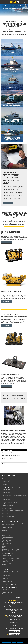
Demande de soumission (7, 515)
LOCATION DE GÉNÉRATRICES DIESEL (11, 574)
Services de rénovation (7, 540)
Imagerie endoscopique (7, 563)
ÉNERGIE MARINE (7, 509)
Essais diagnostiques (6, 565)
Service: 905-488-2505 (14, 632)
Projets (4, 483)
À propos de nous (6, 591)
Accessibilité (14, 642)
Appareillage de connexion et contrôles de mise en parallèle (14, 495)
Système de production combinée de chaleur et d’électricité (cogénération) (14, 497)
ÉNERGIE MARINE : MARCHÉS (10, 521)
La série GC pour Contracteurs (8, 491)
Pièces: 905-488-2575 (14, 630)
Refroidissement (5, 578)
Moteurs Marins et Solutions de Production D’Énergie (13, 511)
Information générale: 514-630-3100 (14, 615)
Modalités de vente (20, 642)
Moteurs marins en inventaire (8, 517)
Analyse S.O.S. (5, 557)
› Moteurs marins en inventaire (9, 461)
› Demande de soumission (8, 458)
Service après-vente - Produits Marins (10, 512)
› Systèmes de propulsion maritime (10, 453)
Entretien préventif (6, 536)
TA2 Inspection (5, 548)
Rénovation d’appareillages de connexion (10, 559)
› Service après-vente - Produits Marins (11, 456)
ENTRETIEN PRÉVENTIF (9, 554)
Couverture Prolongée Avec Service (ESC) (11, 549)
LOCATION (5, 569)
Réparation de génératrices (8, 537)
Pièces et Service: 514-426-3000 (14, 618)
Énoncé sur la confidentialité (7, 642)
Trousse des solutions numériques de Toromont (12, 551)
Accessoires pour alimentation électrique (10, 502)
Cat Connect (5, 545)
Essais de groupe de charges (8, 560)
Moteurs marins (5, 514)
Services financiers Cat (7, 543)
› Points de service (6, 464)
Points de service (6, 518)
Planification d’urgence (7, 580)
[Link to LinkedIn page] (5, 606)
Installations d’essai (6, 482)
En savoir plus (8, 203)
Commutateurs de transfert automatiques (10, 494)
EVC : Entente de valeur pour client (9, 566)
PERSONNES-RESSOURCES (10, 587)
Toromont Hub (5, 542)
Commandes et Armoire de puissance (10, 501)
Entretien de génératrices (7, 556)
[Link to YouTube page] (10, 606)
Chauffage (4, 577)
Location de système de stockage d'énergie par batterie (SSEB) (13, 572)
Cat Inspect (5, 546)
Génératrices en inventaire (8, 499)
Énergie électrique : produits (12, 488)
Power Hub (4, 485)
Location (4, 504)
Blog (3, 594)
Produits (4, 477)
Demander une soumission (8, 505)
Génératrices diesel (6, 489)
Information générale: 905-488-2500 (14, 629)
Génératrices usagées (7, 480)
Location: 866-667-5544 (14, 620)
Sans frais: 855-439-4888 (14, 617)
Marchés (4, 479)
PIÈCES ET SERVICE (8, 534)
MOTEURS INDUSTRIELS (9, 584)
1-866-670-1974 (14, 600)
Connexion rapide (6, 562)
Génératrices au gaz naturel (8, 492)
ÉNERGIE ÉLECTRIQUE (9, 475)
